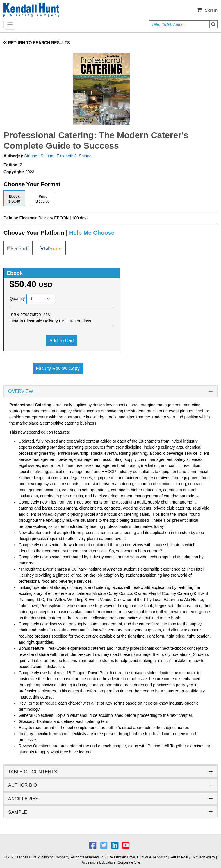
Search (213, 24)
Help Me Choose (92, 233)
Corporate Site (129, 862)
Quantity (17, 299)
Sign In (211, 10)
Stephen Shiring (38, 156)
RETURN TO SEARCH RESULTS (37, 43)
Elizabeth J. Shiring (74, 156)
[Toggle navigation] (10, 25)
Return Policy (180, 857)
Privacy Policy (204, 857)
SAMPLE (110, 812)
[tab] (14, 198)
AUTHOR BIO (110, 785)
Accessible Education (98, 862)
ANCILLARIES (110, 799)
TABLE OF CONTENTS (110, 772)
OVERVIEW (110, 391)
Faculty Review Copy (58, 368)
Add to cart (62, 341)
